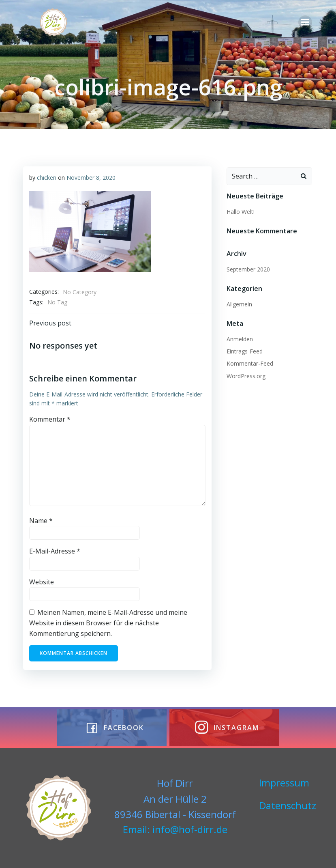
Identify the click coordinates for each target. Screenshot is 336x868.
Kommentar (49, 418)
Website (41, 581)
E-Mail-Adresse (54, 550)
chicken (46, 177)
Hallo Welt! (239, 210)
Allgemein (238, 302)
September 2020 (247, 267)
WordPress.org (244, 374)
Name (40, 519)
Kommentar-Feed (248, 362)
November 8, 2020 (90, 177)
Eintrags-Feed (243, 350)
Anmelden (238, 337)
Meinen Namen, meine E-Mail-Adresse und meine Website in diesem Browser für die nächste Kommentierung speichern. (107, 622)
